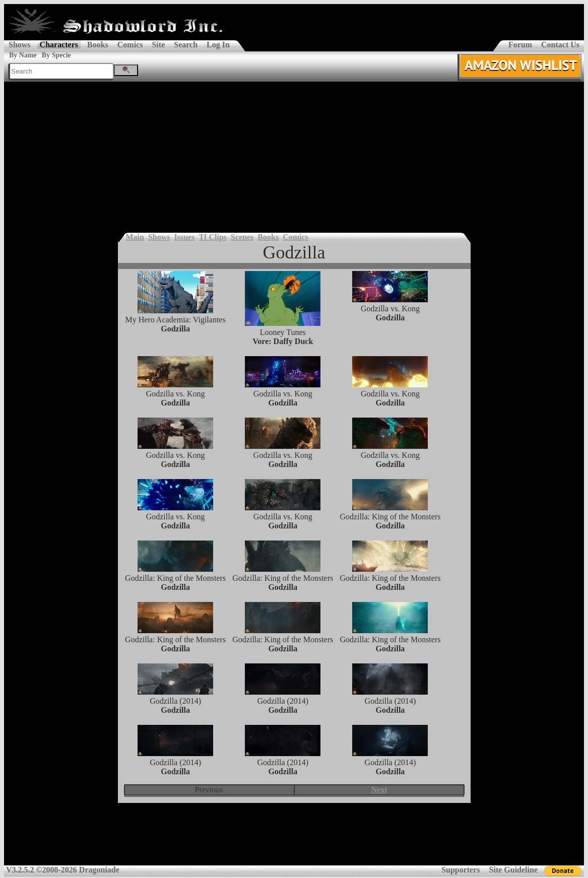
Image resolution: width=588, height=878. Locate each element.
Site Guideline (513, 870)
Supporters (461, 870)
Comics (130, 45)
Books (98, 45)
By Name (23, 55)
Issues (185, 237)
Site (158, 45)
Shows (20, 45)
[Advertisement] (294, 157)
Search (186, 45)
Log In (218, 45)
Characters (59, 45)
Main (135, 237)
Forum (520, 45)
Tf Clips (213, 237)
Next (379, 790)
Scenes (242, 237)
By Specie (56, 55)
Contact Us (560, 45)
